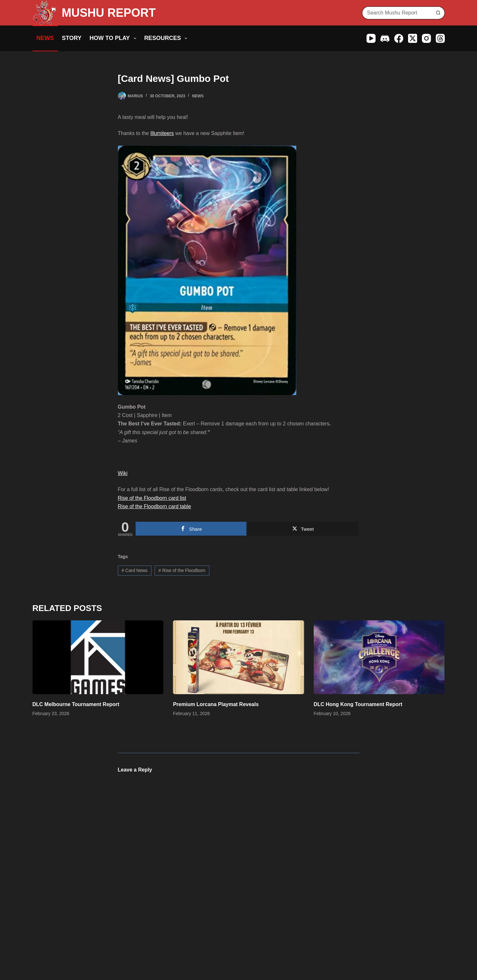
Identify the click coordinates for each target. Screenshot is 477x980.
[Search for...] (397, 13)
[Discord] (385, 38)
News (45, 38)
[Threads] (440, 38)
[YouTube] (371, 38)
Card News (134, 570)
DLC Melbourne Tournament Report (76, 704)
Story (72, 38)
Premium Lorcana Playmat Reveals (216, 704)
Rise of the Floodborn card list (152, 498)
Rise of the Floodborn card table (155, 506)
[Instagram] (426, 38)
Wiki (123, 473)
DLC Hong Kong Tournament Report (358, 704)
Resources (167, 38)
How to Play (114, 38)
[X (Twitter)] (413, 38)
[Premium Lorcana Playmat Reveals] (238, 657)
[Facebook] (399, 38)
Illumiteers (162, 133)
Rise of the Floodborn (182, 570)
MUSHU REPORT (109, 13)
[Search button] (438, 13)
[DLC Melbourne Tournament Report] (98, 657)
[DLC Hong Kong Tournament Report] (379, 657)
